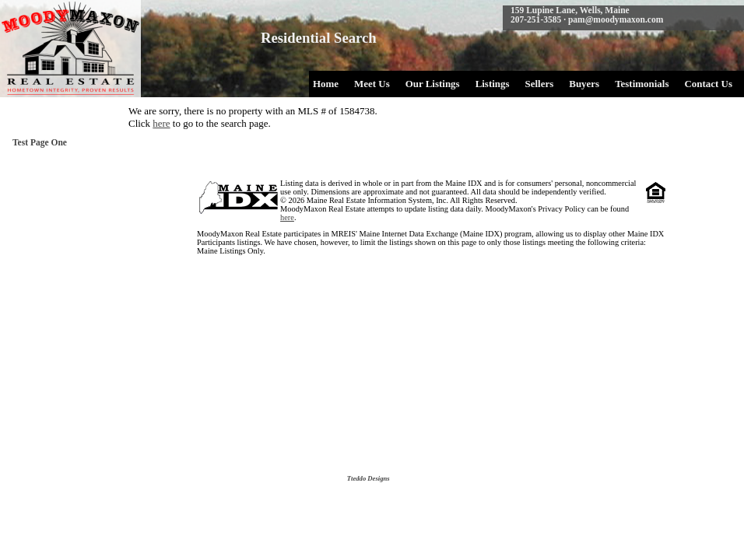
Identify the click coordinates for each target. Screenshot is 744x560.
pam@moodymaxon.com (616, 19)
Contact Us (708, 84)
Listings (493, 84)
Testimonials (642, 84)
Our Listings (433, 84)
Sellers (540, 84)
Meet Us (372, 84)
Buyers (584, 84)
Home (326, 84)
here (161, 123)
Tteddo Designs (368, 478)
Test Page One (40, 142)
